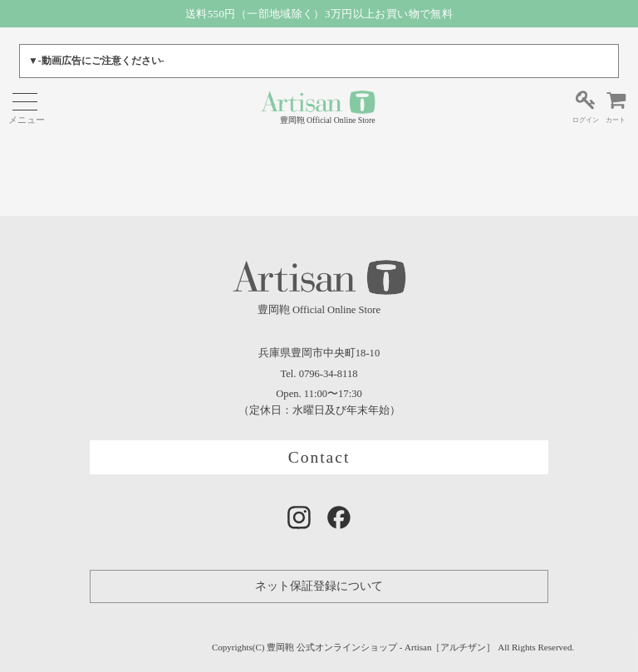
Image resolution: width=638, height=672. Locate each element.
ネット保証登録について (319, 586)
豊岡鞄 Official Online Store (318, 107)
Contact (319, 457)
